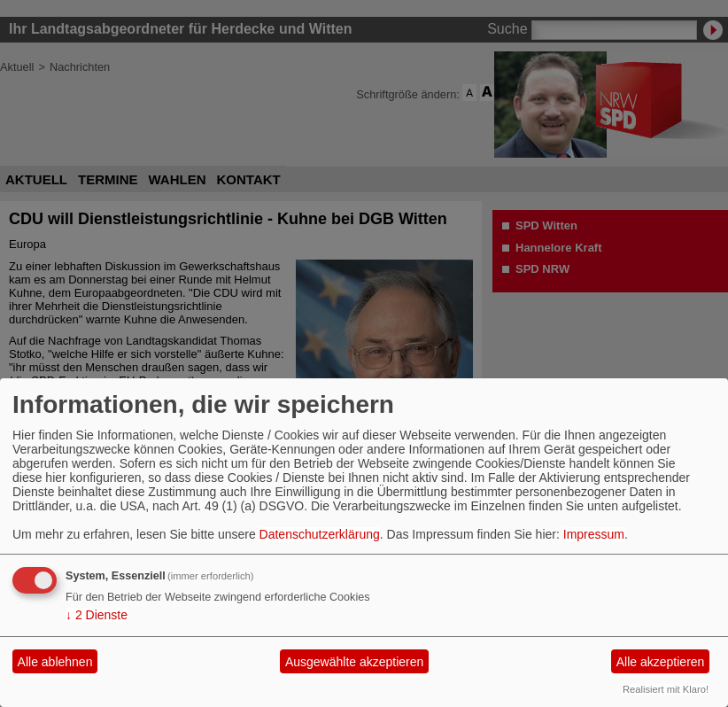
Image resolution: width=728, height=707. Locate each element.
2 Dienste (97, 615)
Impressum (594, 534)
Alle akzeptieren (661, 662)
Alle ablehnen (55, 662)
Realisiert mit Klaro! (666, 689)
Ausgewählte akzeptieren (354, 662)
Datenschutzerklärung (320, 534)
